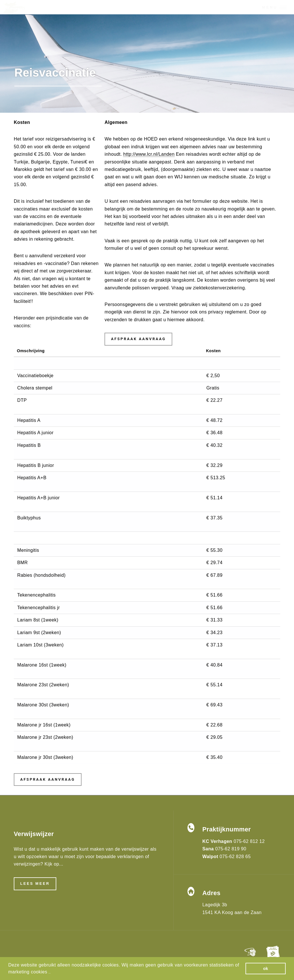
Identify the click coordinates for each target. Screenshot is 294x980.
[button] (49, 972)
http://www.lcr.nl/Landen (149, 154)
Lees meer (35, 883)
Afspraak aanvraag (139, 339)
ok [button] (266, 969)
